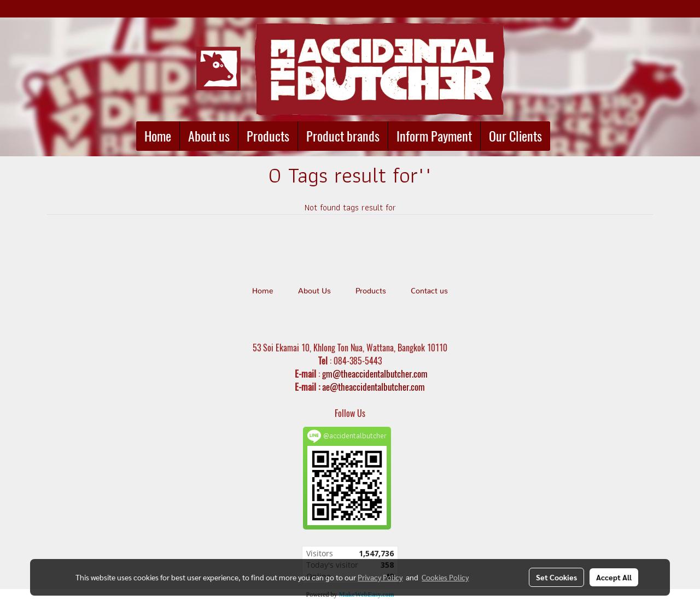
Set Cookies (556, 577)
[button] (560, 136)
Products (268, 136)
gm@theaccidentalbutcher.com (375, 374)
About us (209, 136)
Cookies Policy (445, 577)
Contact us (429, 291)
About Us (314, 291)
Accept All (614, 577)
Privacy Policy (380, 577)
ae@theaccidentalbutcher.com (374, 387)
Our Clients (515, 136)
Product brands (343, 136)
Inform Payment (434, 136)
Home (158, 136)
